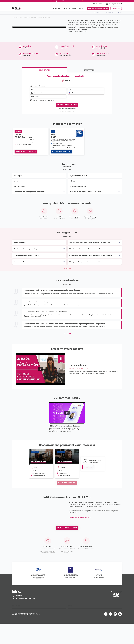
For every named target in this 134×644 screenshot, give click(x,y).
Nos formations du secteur (67, 499)
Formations (56, 8)
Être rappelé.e (116, 8)
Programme (109, 13)
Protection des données (67, 127)
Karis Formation (18, 17)
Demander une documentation (98, 8)
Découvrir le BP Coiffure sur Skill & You (80, 541)
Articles (81, 8)
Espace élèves (99, 4)
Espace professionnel (114, 4)
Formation (97, 13)
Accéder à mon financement (63, 168)
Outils (120, 13)
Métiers (66, 8)
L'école (74, 8)
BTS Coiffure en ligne (25, 478)
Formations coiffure (36, 17)
